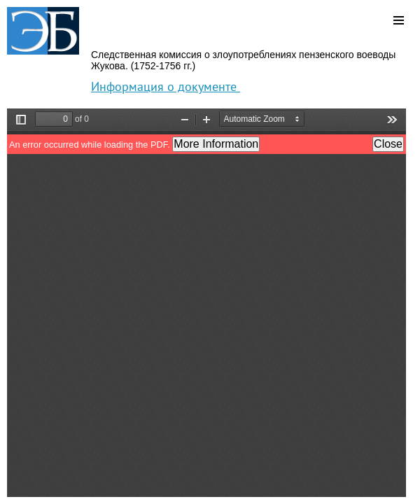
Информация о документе (166, 86)
